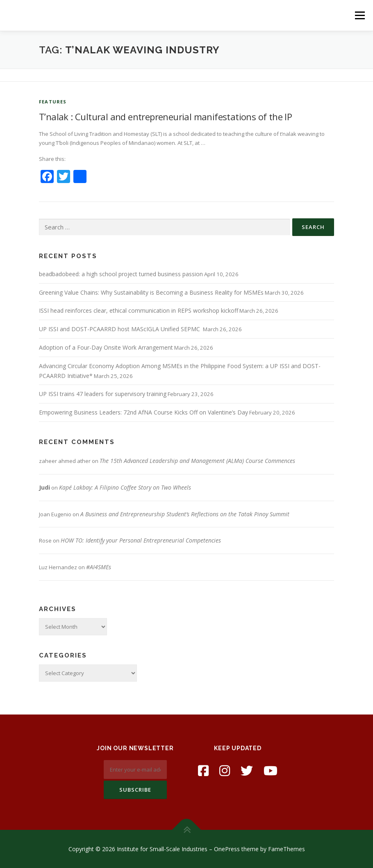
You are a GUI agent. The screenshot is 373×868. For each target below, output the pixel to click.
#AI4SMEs (99, 567)
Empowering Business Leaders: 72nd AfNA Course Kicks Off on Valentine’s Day (143, 412)
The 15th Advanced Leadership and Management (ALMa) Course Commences (197, 461)
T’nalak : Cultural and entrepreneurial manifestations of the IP (165, 117)
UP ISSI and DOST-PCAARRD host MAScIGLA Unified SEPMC (120, 329)
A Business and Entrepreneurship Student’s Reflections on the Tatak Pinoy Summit (185, 514)
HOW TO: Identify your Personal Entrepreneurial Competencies (141, 540)
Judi (44, 487)
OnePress (227, 849)
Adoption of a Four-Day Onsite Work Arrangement (106, 347)
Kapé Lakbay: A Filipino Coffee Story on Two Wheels (125, 487)
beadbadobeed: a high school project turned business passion (121, 274)
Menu (360, 15)
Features (53, 102)
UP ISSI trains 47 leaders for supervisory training (103, 394)
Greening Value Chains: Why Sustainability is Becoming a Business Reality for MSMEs (151, 292)
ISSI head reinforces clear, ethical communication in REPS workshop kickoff (139, 310)
